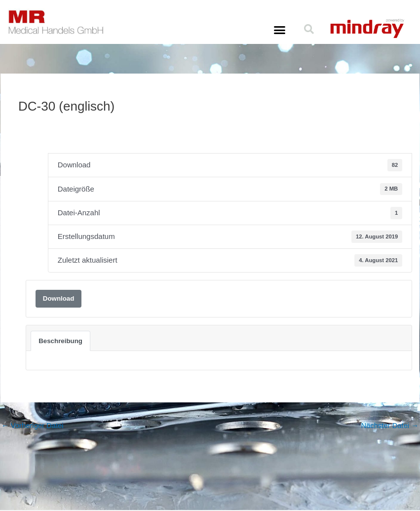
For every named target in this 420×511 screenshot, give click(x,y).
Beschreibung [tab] (60, 341)
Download (59, 298)
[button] (280, 30)
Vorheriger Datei (33, 426)
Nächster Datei (389, 426)
